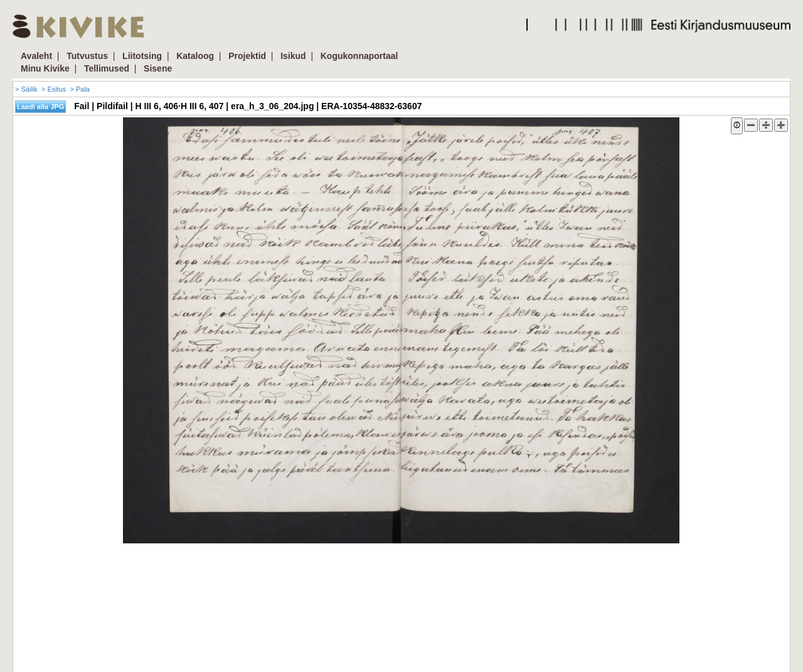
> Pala (80, 89)
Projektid (247, 56)
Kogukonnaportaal (359, 56)
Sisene (158, 68)
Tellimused (107, 68)
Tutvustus (87, 56)
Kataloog (195, 56)
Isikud (293, 56)
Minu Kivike (45, 68)
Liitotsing (142, 56)
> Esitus (54, 89)
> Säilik (26, 89)
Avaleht (36, 56)
